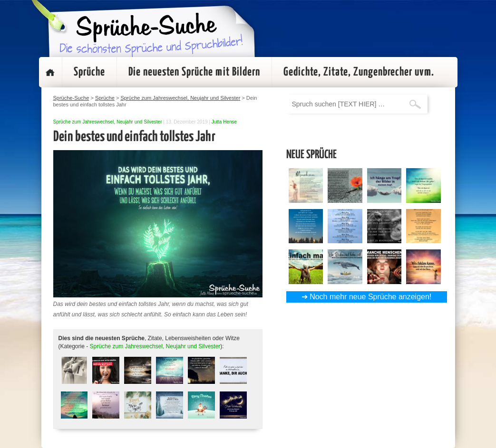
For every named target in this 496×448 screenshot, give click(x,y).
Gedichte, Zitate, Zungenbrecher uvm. (359, 72)
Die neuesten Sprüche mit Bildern (194, 72)
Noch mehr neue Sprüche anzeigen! (370, 297)
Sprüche (89, 72)
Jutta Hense (224, 122)
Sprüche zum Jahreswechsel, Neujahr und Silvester (108, 122)
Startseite (50, 72)
